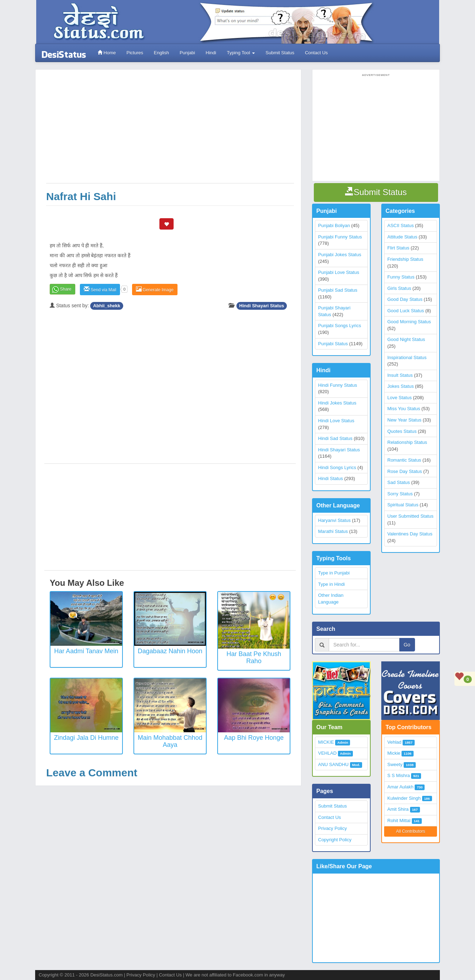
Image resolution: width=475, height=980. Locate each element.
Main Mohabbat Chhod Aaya (170, 741)
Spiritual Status (403, 505)
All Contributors (410, 831)
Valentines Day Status (410, 534)
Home (107, 53)
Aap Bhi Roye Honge (254, 738)
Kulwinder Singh (404, 798)
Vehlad (394, 742)
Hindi (211, 53)
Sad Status (399, 482)
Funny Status (401, 277)
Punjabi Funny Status (340, 237)
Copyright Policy (335, 840)
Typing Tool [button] (241, 53)
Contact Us (316, 53)
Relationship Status (407, 442)
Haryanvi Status (334, 520)
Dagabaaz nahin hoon (170, 651)
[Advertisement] (170, 130)
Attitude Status (402, 237)
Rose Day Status (405, 471)
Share (66, 289)
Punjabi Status (333, 344)
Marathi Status (333, 531)
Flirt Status (398, 248)
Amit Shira (398, 809)
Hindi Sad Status (335, 438)
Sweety (395, 764)
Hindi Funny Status (338, 385)
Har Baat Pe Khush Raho (254, 657)
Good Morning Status (409, 322)
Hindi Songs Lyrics (337, 467)
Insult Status (400, 375)
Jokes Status (400, 386)
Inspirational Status (407, 357)
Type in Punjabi (334, 573)
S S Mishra (399, 775)
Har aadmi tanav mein (86, 651)
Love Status (400, 398)
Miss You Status (404, 409)
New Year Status (404, 420)
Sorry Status (400, 494)
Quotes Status (402, 431)
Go (407, 645)
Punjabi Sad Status (338, 290)
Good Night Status (406, 339)
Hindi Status (331, 478)
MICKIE (326, 742)
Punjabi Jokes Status (340, 255)
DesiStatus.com (106, 975)
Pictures (135, 53)
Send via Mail (100, 289)
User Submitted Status (410, 516)
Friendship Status (405, 259)
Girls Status (399, 288)
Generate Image (155, 289)
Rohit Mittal (399, 821)
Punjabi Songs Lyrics (340, 326)
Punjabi (187, 53)
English (161, 53)
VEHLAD (327, 753)
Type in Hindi (331, 584)
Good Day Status (405, 299)
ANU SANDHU (333, 764)
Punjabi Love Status (339, 272)
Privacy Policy (332, 828)
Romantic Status (404, 460)
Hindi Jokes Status (337, 403)
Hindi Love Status (336, 421)
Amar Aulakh (400, 787)
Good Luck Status (406, 311)
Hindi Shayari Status (262, 306)
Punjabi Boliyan (334, 225)
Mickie (394, 753)
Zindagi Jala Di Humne (86, 738)
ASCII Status (400, 225)
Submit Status (280, 53)
